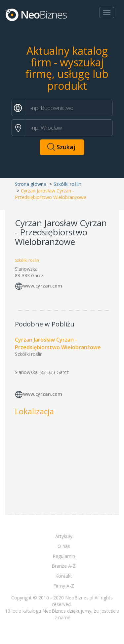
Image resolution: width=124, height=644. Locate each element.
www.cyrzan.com (43, 286)
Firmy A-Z (64, 586)
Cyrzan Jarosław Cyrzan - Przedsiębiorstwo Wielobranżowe (58, 343)
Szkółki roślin (67, 184)
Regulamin (64, 556)
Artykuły (64, 536)
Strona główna (31, 184)
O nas (64, 546)
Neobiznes (36, 14)
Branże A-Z (64, 566)
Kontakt (64, 576)
